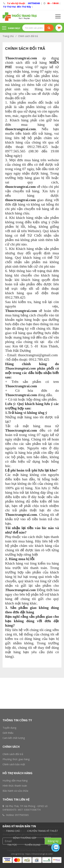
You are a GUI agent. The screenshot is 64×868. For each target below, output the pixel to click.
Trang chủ (8, 36)
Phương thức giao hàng (16, 808)
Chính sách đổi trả (28, 36)
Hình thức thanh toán (15, 835)
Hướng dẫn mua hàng (15, 830)
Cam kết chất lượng (14, 787)
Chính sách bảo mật (14, 813)
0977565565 (22, 864)
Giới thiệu (8, 782)
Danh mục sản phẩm (11, 30)
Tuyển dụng (9, 777)
